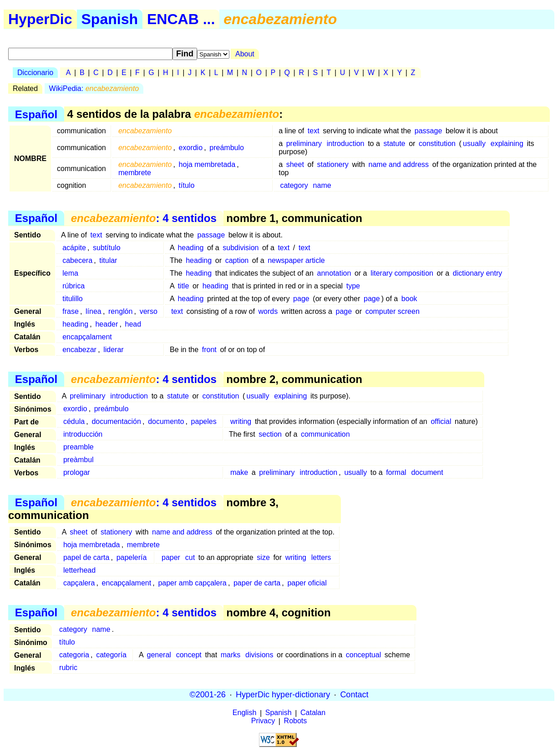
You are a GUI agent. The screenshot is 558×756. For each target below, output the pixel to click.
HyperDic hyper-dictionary (283, 695)
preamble (79, 447)
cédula (74, 421)
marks (231, 655)
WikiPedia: (94, 88)
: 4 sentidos (144, 218)
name (322, 185)
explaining (507, 144)
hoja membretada (207, 164)
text (314, 131)
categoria (74, 655)
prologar (77, 472)
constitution (437, 144)
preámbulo (227, 148)
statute (394, 144)
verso (149, 311)
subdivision (241, 248)
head (133, 324)
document (427, 472)
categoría (111, 655)
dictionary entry (478, 273)
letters (321, 557)
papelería (132, 557)
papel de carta (86, 557)
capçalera (79, 583)
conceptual (363, 655)
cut (190, 557)
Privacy (263, 721)
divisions (259, 655)
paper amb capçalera (192, 583)
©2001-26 (208, 695)
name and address (399, 164)
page (301, 299)
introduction (346, 144)
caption (237, 260)
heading (190, 248)
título (187, 185)
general (159, 655)
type (353, 286)
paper (171, 557)
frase (71, 311)
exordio (191, 148)
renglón (120, 311)
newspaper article (296, 260)
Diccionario (35, 73)
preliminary (304, 144)
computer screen (393, 311)
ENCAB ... (181, 19)
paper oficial (307, 583)
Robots (296, 721)
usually (474, 144)
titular (108, 260)
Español (36, 114)
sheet (295, 164)
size (263, 557)
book (409, 299)
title (183, 286)
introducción (83, 434)
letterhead (79, 570)
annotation (334, 273)
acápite (74, 248)
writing (241, 421)
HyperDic (40, 19)
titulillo (72, 299)
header (107, 324)
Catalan (313, 713)
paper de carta (257, 583)
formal (396, 472)
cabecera (77, 260)
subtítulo (107, 248)
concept (189, 655)
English (244, 713)
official (441, 421)
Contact (354, 695)
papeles (204, 421)
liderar (113, 350)
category (294, 185)
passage (429, 131)
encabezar (79, 350)
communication (325, 434)
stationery (332, 164)
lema (70, 273)
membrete (135, 173)
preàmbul (79, 460)
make (239, 472)
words (268, 311)
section (270, 434)
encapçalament (87, 337)
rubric (68, 668)
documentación (116, 421)
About (245, 54)
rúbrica (74, 286)
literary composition (402, 273)
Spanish (110, 19)
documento (166, 421)
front (209, 350)
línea (94, 311)
